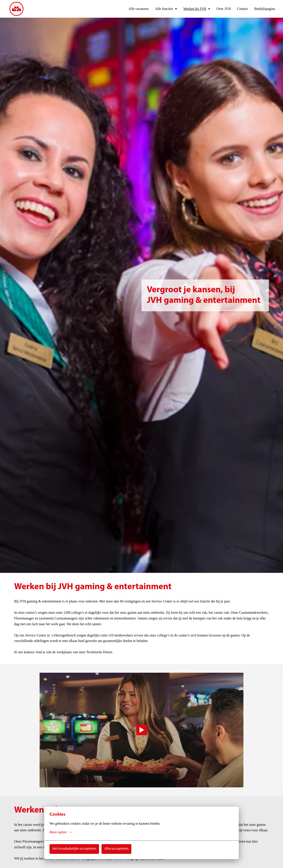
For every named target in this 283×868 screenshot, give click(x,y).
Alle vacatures (131, 9)
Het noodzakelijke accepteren (74, 849)
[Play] (141, 730)
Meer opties (61, 832)
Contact (240, 9)
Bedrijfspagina (264, 9)
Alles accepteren (116, 849)
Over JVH (220, 9)
